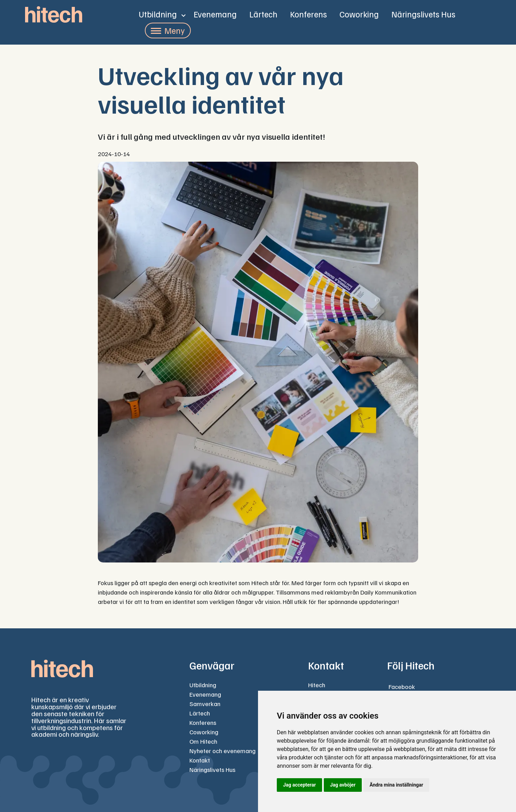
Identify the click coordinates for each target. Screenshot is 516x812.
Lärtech (263, 14)
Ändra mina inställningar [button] (397, 785)
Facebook (402, 687)
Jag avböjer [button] (343, 785)
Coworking (359, 14)
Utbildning (158, 14)
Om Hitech (203, 741)
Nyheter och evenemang (222, 751)
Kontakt (200, 760)
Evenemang (215, 14)
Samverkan (205, 704)
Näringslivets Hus (423, 14)
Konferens (308, 14)
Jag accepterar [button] (299, 785)
